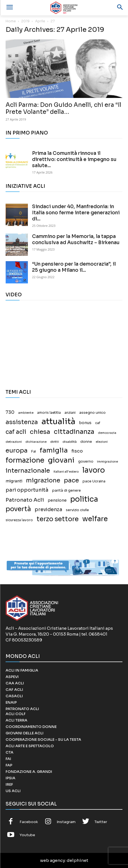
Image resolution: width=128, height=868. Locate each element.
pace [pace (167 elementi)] (71, 480)
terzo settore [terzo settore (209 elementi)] (58, 519)
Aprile (40, 21)
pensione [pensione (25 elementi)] (57, 500)
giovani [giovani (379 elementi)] (61, 460)
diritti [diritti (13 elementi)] (55, 442)
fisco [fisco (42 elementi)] (77, 451)
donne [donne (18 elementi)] (86, 442)
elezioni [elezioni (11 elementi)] (102, 442)
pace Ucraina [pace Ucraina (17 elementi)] (94, 481)
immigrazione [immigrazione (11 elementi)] (108, 462)
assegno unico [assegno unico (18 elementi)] (92, 413)
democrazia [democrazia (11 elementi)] (107, 433)
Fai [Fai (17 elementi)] (34, 451)
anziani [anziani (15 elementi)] (70, 413)
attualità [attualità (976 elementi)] (58, 421)
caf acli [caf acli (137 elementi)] (16, 432)
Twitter (101, 822)
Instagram (66, 822)
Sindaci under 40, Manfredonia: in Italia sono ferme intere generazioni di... (76, 213)
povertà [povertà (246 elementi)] (18, 509)
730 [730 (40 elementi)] (10, 412)
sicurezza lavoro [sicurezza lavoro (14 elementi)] (19, 520)
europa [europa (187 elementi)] (17, 450)
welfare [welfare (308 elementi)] (95, 519)
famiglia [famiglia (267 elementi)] (54, 450)
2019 (25, 21)
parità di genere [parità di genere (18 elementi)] (67, 490)
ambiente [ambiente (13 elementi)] (26, 413)
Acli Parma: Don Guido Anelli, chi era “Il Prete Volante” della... (63, 108)
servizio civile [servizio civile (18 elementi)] (77, 510)
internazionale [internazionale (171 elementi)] (28, 471)
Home (11, 21)
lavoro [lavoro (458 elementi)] (94, 470)
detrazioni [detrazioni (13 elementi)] (14, 442)
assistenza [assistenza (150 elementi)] (22, 422)
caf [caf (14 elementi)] (98, 423)
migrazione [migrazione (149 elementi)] (43, 480)
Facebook (29, 822)
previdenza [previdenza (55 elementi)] (48, 510)
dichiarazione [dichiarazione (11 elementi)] (36, 442)
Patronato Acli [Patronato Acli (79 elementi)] (25, 500)
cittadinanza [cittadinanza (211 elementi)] (74, 432)
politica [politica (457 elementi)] (84, 499)
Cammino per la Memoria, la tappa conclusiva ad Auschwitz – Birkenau (76, 240)
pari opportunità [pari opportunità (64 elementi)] (27, 490)
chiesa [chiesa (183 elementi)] (40, 432)
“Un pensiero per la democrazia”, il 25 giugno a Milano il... (74, 267)
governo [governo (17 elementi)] (86, 461)
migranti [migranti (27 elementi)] (14, 481)
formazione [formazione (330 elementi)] (25, 460)
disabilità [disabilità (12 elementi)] (70, 442)
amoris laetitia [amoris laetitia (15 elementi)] (49, 413)
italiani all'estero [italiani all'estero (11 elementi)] (66, 472)
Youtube (27, 835)
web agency (53, 860)
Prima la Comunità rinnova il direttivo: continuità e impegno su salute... (74, 159)
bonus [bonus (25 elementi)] (85, 423)
